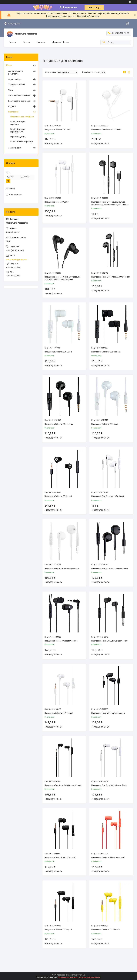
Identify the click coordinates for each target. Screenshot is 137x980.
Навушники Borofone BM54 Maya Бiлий (62, 568)
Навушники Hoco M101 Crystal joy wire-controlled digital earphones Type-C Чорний (110, 203)
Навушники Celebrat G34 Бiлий (105, 424)
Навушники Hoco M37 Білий (57, 202)
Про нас (27, 42)
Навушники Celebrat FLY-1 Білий (59, 713)
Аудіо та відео (15, 79)
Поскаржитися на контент (68, 977)
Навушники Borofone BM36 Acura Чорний (63, 785)
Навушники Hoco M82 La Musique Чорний (110, 641)
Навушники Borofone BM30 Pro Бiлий (108, 496)
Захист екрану (15, 148)
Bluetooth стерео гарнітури (18, 123)
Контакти (41, 42)
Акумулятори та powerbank (16, 72)
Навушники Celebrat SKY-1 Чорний (60, 858)
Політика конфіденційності (90, 977)
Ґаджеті (12, 106)
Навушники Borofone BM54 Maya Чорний (110, 568)
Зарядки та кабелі (17, 85)
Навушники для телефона (22, 117)
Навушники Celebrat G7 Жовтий (105, 930)
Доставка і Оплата (61, 42)
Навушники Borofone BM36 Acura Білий (109, 785)
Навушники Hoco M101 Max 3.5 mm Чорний (111, 277)
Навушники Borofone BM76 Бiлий (106, 130)
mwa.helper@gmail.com (17, 259)
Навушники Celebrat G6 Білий (58, 130)
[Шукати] (104, 42)
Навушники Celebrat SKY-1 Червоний (108, 858)
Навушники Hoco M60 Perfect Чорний (108, 713)
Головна (13, 42)
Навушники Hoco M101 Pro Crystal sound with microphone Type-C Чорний (62, 278)
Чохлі (11, 90)
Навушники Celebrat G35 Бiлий (58, 352)
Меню (9, 65)
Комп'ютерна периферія (19, 101)
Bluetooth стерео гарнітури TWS (18, 131)
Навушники (13, 112)
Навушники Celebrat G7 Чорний (58, 930)
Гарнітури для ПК (18, 137)
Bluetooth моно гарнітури (22, 142)
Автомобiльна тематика (19, 95)
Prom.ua (82, 975)
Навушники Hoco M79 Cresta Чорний (61, 641)
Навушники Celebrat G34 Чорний (59, 424)
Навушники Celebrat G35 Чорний (106, 352)
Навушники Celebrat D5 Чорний (58, 496)
